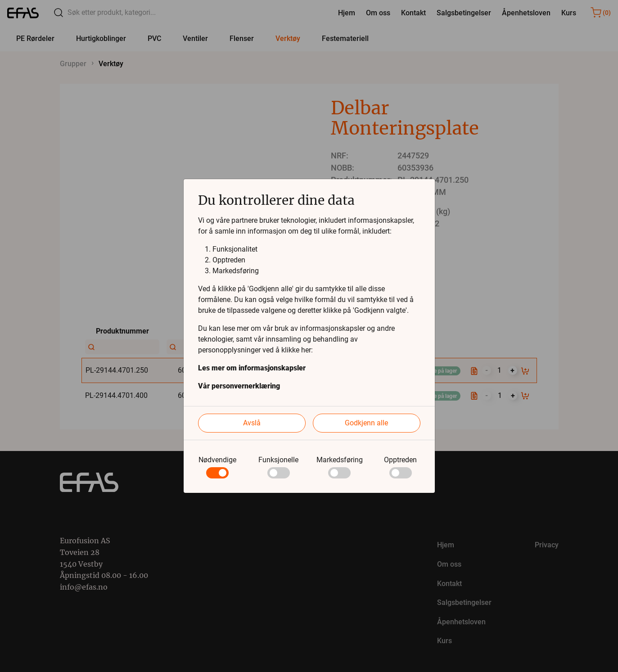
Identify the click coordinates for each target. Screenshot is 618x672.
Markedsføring (340, 460)
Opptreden (400, 460)
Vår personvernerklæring (239, 386)
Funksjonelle (278, 460)
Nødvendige (217, 460)
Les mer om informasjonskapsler (252, 368)
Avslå (252, 423)
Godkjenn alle (366, 423)
